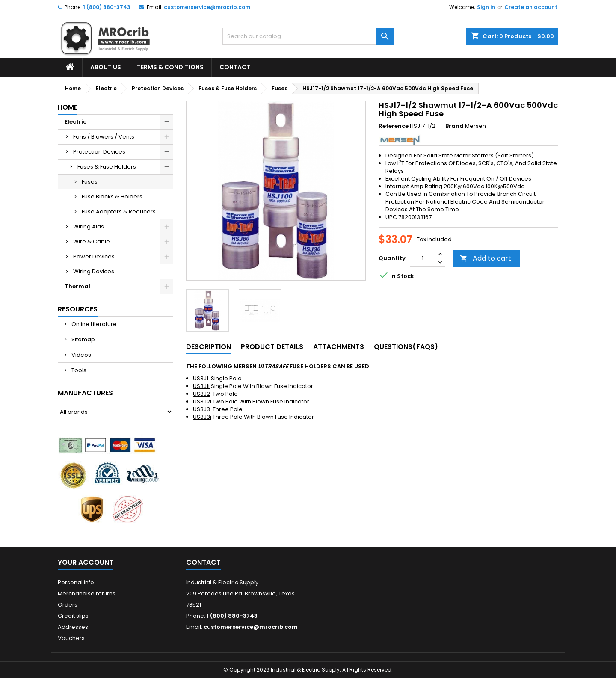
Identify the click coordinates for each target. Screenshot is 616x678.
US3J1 (201, 378)
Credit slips (73, 616)
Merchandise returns (87, 594)
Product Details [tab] (272, 347)
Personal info (76, 582)
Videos (81, 355)
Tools (78, 370)
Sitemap (83, 339)
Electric (76, 122)
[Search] (308, 36)
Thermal (77, 286)
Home (68, 107)
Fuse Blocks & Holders (112, 197)
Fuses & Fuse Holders (107, 167)
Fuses (90, 182)
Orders (68, 605)
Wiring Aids (89, 226)
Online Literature (93, 324)
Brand (455, 126)
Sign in (486, 7)
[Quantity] (423, 258)
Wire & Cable (92, 241)
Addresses (73, 627)
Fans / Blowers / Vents (104, 137)
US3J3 (201, 409)
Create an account (531, 7)
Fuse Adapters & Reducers (119, 212)
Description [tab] (209, 347)
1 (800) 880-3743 (107, 7)
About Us (106, 67)
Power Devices (94, 256)
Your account (86, 562)
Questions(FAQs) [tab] (406, 347)
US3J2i (202, 401)
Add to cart (486, 258)
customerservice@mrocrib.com (207, 7)
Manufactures (85, 393)
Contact (235, 67)
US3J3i (202, 417)
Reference (394, 126)
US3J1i (201, 386)
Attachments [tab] (339, 347)
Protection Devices (99, 152)
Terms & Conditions (170, 67)
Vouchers (71, 638)
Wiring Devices (94, 271)
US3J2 (201, 394)
